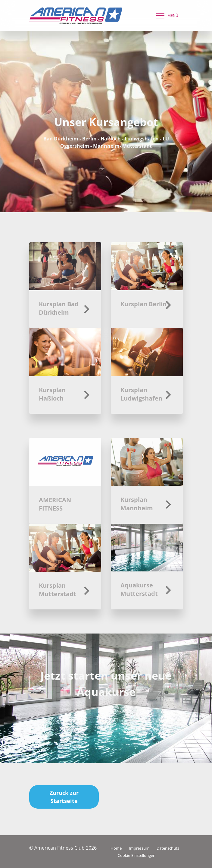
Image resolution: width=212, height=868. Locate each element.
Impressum (139, 848)
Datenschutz (168, 848)
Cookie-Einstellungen (137, 855)
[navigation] (166, 16)
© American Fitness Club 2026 (63, 848)
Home (116, 848)
